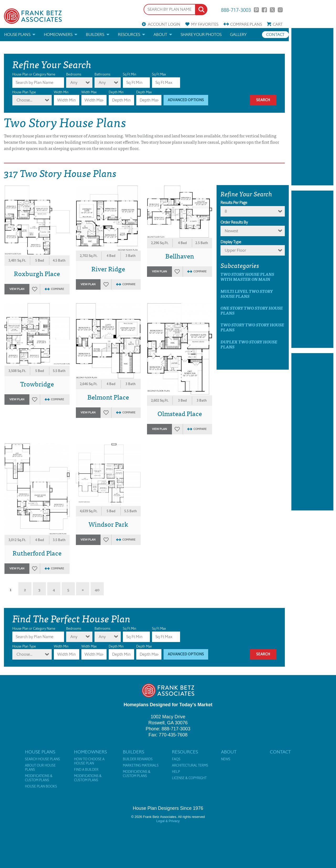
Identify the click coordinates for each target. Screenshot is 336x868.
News (226, 759)
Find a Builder (86, 770)
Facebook (264, 10)
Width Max (89, 92)
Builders (95, 34)
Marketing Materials (141, 765)
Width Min (61, 92)
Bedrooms (74, 74)
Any (74, 82)
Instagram (280, 10)
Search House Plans (42, 759)
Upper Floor (235, 250)
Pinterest (256, 10)
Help (176, 772)
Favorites (205, 24)
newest (231, 231)
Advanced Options (186, 100)
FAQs (176, 759)
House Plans (17, 34)
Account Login (164, 24)
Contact (275, 34)
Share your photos (201, 34)
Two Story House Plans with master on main (247, 277)
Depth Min (116, 92)
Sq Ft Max (159, 74)
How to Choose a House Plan (89, 761)
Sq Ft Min (130, 74)
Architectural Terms (190, 765)
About (160, 34)
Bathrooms (102, 74)
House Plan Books (41, 786)
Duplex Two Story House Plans (249, 344)
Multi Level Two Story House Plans (247, 294)
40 (97, 589)
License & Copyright (189, 778)
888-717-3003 (236, 10)
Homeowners (58, 34)
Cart (278, 24)
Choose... (24, 100)
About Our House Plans (40, 768)
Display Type (231, 242)
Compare (246, 24)
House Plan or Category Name (34, 74)
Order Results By (234, 222)
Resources (129, 34)
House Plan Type (24, 92)
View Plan (17, 289)
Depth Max (144, 92)
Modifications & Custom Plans (39, 778)
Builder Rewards (138, 759)
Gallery (238, 34)
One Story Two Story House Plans (252, 310)
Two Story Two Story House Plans (252, 327)
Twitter (272, 10)
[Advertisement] (312, 107)
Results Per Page (234, 203)
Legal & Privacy (168, 821)
